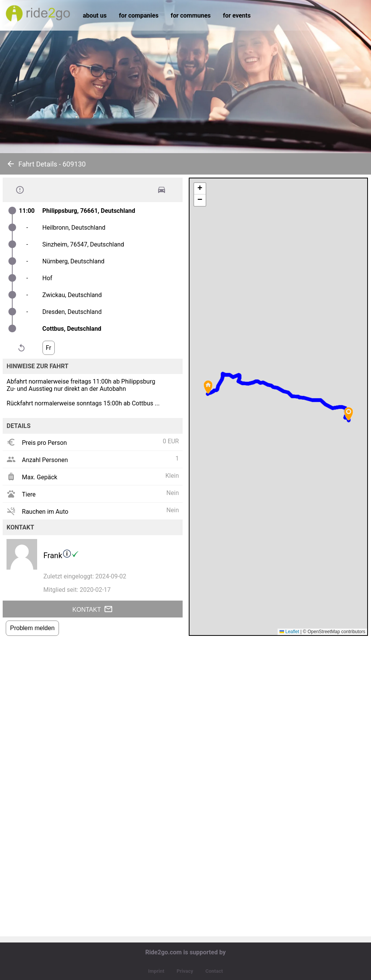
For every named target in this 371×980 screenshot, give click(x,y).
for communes (191, 16)
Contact (214, 971)
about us (95, 16)
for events (237, 16)
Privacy (185, 971)
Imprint (156, 971)
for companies (138, 16)
